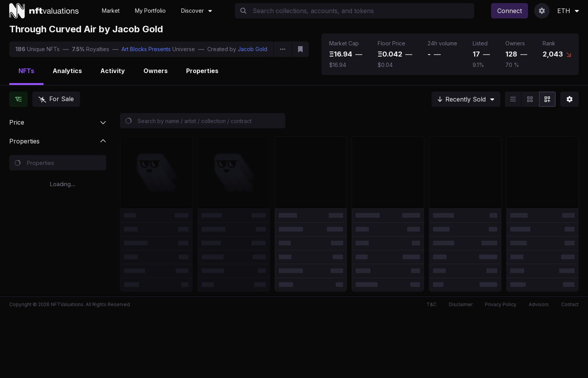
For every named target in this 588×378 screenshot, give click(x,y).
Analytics (67, 71)
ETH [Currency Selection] (568, 11)
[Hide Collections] (18, 99)
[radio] (513, 99)
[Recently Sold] (466, 99)
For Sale (56, 99)
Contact (570, 304)
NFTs (26, 71)
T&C (431, 304)
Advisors (539, 304)
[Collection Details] (283, 49)
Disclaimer (461, 304)
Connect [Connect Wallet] (510, 11)
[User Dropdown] (542, 11)
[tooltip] (359, 54)
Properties (202, 71)
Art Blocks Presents (146, 49)
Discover (197, 11)
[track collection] (300, 49)
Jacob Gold (252, 49)
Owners (156, 71)
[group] (530, 99)
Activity (113, 71)
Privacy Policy (501, 304)
